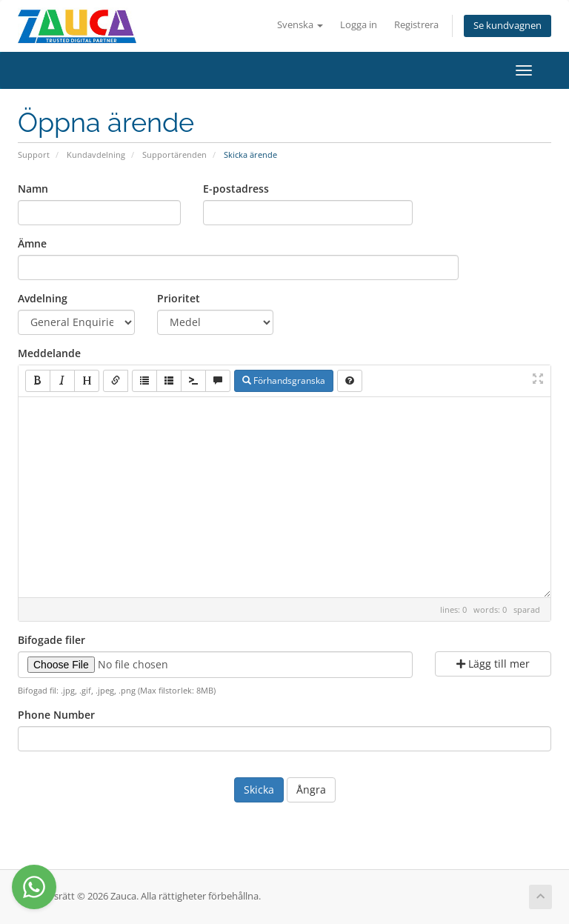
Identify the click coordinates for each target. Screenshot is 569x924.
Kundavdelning (96, 154)
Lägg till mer (493, 664)
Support (34, 154)
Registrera (416, 25)
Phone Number (56, 715)
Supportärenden (174, 154)
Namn (33, 189)
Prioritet (179, 298)
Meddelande (49, 353)
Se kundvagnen (508, 26)
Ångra (311, 790)
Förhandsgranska (284, 380)
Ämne (32, 243)
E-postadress (236, 189)
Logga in (359, 25)
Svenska (300, 25)
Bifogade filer (51, 640)
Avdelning (43, 298)
